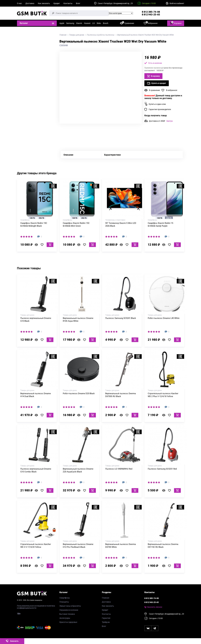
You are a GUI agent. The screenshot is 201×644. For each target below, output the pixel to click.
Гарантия (106, 618)
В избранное (172, 90)
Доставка (30, 3)
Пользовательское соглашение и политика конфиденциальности (36, 607)
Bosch (106, 23)
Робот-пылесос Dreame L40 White (164, 318)
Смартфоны (65, 598)
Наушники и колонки (69, 610)
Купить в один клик (157, 104)
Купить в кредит (157, 83)
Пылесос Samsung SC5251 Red (162, 469)
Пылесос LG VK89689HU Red (119, 469)
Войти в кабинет (177, 3)
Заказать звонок (155, 607)
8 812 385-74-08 (151, 12)
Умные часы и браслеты (70, 606)
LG (94, 23)
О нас (19, 3)
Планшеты (64, 602)
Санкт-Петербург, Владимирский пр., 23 (115, 3)
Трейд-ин (106, 622)
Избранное (151, 23)
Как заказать (44, 3)
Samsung (70, 23)
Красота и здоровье (68, 622)
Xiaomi (79, 23)
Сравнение (127, 23)
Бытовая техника (67, 614)
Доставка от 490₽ (161, 121)
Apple (62, 23)
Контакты (68, 3)
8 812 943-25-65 (151, 15)
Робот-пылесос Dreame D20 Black (79, 394)
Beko (99, 23)
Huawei (87, 23)
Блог (78, 3)
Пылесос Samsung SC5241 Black (121, 318)
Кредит (57, 3)
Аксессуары (65, 618)
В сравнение (154, 90)
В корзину (153, 76)
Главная (106, 598)
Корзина (176, 23)
